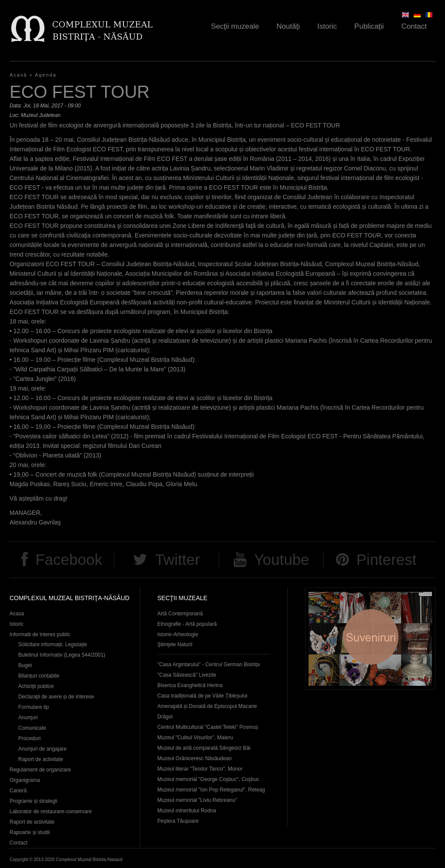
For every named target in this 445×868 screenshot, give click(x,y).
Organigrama (25, 780)
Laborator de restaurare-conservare (51, 811)
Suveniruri (370, 639)
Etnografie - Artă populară (187, 624)
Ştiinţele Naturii (175, 644)
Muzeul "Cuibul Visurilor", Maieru (195, 738)
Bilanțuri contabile (39, 676)
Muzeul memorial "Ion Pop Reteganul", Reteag (211, 790)
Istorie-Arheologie (178, 634)
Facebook (69, 559)
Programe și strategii (33, 801)
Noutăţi (288, 26)
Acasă (18, 75)
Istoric (327, 26)
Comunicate (32, 728)
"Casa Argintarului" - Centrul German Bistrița (209, 664)
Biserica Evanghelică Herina (190, 685)
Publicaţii (369, 26)
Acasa (17, 614)
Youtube (281, 559)
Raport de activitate (41, 759)
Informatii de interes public (40, 634)
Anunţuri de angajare (42, 749)
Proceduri (29, 738)
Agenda (46, 75)
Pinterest (386, 559)
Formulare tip (34, 707)
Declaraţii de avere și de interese (56, 697)
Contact (414, 26)
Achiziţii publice (36, 686)
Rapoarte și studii (30, 832)
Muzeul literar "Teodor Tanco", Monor (200, 769)
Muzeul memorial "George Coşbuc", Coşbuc (208, 779)
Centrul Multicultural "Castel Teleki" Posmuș (208, 727)
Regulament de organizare (40, 770)
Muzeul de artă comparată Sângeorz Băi (204, 748)
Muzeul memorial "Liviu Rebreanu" (197, 800)
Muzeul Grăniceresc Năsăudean (194, 758)
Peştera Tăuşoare (178, 821)
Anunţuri (28, 718)
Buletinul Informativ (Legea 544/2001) (62, 655)
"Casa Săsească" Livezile (187, 675)
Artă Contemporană (180, 614)
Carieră (18, 791)
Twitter (178, 559)
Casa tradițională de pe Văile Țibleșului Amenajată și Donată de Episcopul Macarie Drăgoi (207, 706)
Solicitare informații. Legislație (53, 644)
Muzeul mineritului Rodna (187, 811)
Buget (25, 665)
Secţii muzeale (235, 26)
